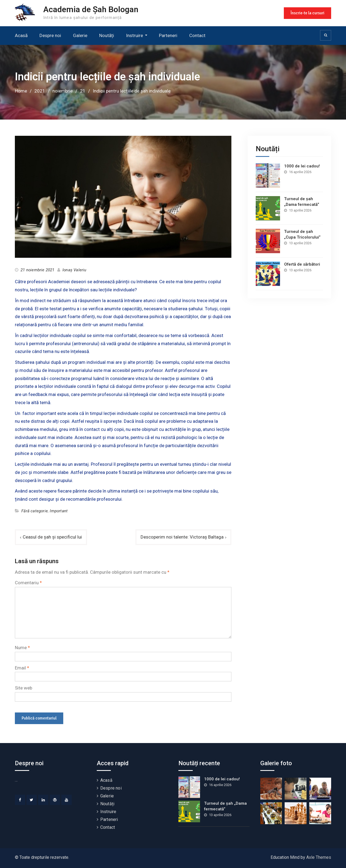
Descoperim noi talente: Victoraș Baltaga (182, 537)
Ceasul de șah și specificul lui (52, 537)
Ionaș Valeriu (74, 270)
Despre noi (50, 35)
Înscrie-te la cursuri (307, 13)
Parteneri (168, 35)
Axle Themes (319, 857)
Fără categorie (35, 511)
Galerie (80, 35)
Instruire (134, 35)
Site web (24, 688)
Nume (22, 648)
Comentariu (28, 583)
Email (22, 668)
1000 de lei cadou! (302, 166)
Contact (197, 35)
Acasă (21, 35)
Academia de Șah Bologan (91, 9)
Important (59, 511)
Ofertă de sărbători (302, 264)
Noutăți (107, 35)
